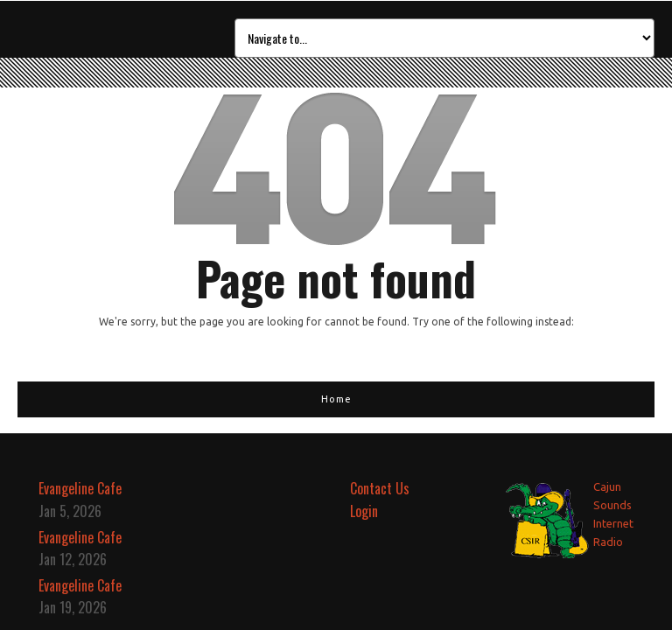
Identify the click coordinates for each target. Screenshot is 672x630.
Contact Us (380, 488)
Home (336, 399)
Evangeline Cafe (80, 488)
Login (364, 511)
